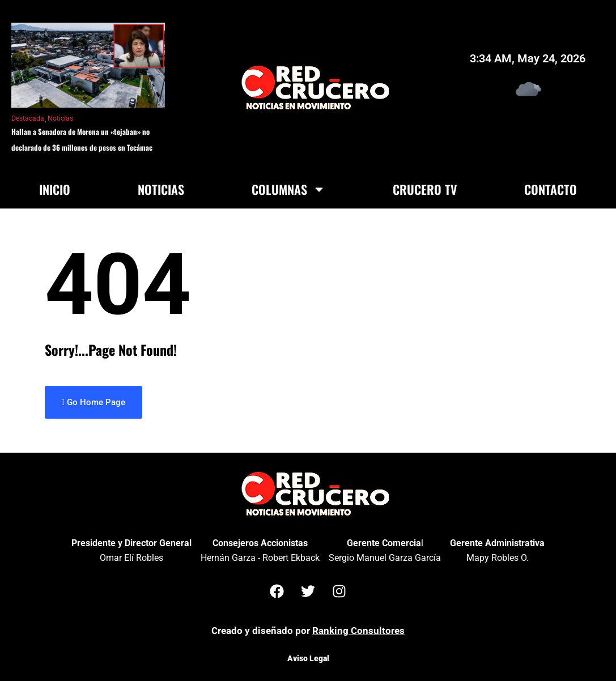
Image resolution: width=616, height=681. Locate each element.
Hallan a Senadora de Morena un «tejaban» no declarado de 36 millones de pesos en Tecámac (82, 139)
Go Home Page (94, 402)
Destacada (28, 118)
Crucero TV (425, 189)
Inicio (55, 189)
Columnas (288, 189)
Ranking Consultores (358, 631)
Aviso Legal (308, 658)
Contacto (551, 189)
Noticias (60, 118)
